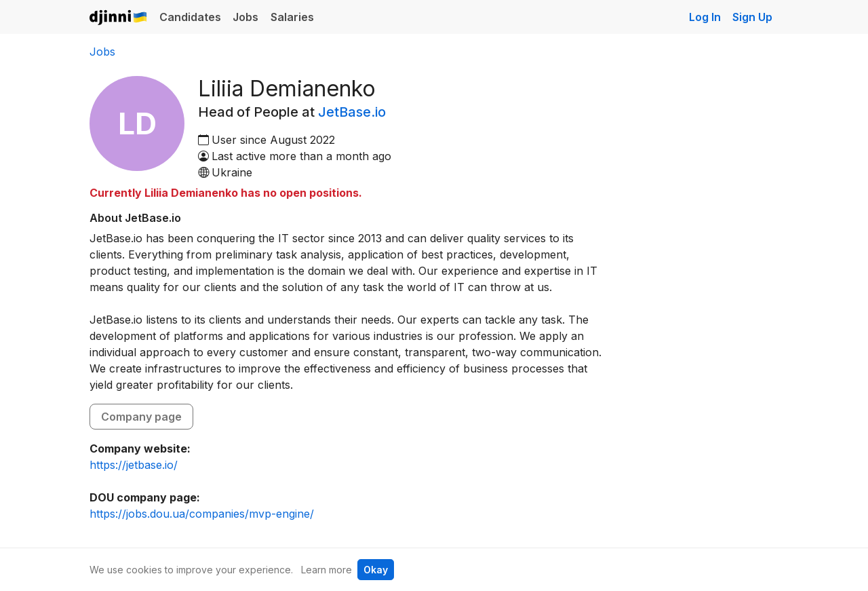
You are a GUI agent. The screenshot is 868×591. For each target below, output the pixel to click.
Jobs (245, 17)
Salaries (292, 17)
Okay (376, 570)
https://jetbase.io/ (134, 465)
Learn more (327, 570)
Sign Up (752, 17)
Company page (141, 417)
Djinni (119, 18)
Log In (705, 17)
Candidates (190, 17)
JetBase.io (352, 112)
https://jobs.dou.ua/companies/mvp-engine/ (202, 514)
